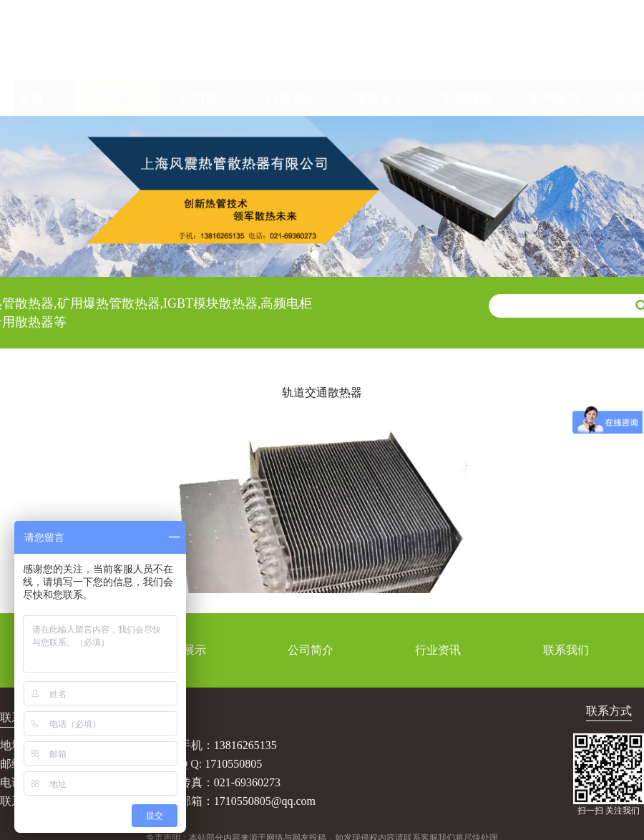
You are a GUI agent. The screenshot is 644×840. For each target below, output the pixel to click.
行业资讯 (278, 98)
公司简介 (191, 98)
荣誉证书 (366, 98)
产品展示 (104, 98)
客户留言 (540, 98)
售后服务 (453, 98)
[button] (315, 255)
